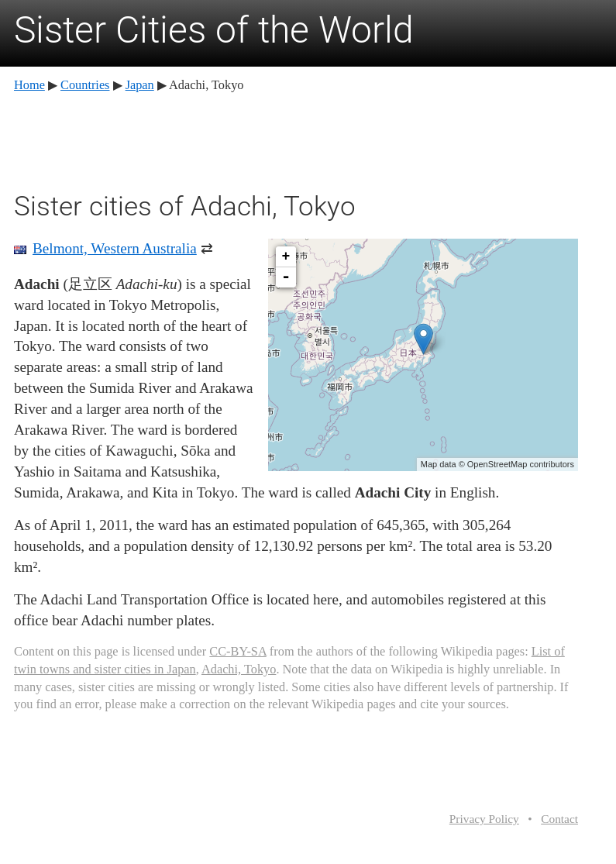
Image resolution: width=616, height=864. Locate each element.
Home (29, 85)
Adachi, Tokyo (239, 669)
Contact (559, 819)
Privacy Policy (484, 819)
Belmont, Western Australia (115, 248)
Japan (140, 85)
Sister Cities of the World (214, 30)
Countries (85, 85)
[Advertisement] (296, 139)
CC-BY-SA (237, 651)
